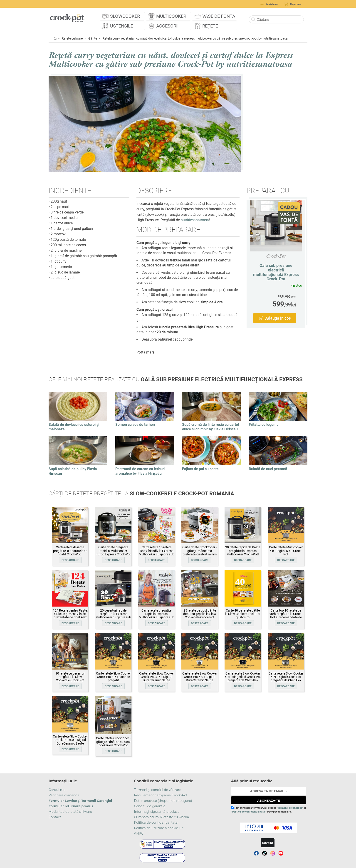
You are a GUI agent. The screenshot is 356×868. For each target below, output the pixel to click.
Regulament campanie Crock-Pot (161, 795)
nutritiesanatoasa (195, 220)
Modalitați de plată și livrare (70, 812)
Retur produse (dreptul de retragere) (163, 801)
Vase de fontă (219, 16)
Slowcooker (125, 16)
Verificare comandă (64, 795)
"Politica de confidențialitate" (248, 812)
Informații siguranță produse (157, 812)
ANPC (139, 833)
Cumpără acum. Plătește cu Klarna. (162, 817)
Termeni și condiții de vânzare (158, 790)
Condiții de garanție (150, 806)
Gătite (93, 38)
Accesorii (167, 26)
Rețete (210, 26)
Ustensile (122, 26)
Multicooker (171, 16)
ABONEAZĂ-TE (269, 800)
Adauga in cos (278, 318)
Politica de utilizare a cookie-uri (159, 828)
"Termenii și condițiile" (290, 808)
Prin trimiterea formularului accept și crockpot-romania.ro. (268, 809)
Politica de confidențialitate (156, 823)
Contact (55, 817)
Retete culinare (72, 38)
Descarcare (70, 560)
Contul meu (58, 790)
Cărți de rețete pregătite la (141, 494)
